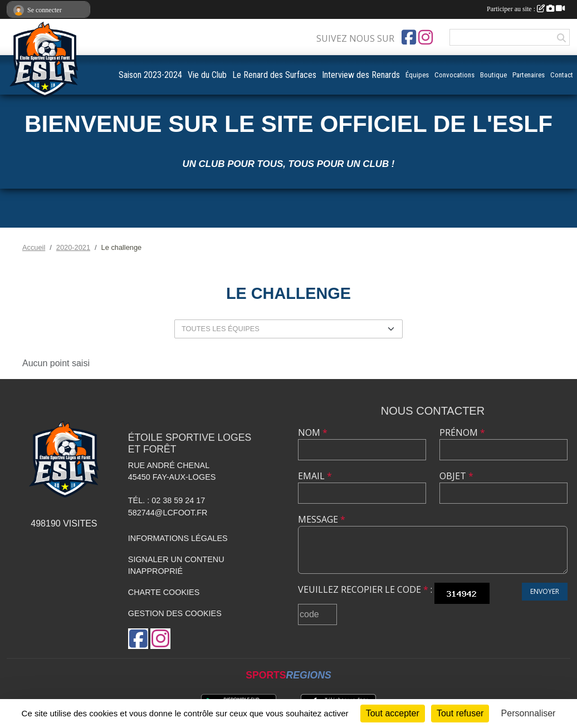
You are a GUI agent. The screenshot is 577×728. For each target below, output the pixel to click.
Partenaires (529, 75)
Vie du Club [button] (207, 75)
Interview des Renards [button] (361, 75)
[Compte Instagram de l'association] (426, 37)
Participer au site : (526, 9)
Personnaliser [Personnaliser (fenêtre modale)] (529, 713)
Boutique (493, 75)
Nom (313, 432)
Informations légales (178, 538)
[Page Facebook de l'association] (409, 37)
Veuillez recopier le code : (365, 589)
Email (315, 476)
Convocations (454, 75)
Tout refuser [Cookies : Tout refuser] (460, 713)
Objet (456, 476)
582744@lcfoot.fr (168, 513)
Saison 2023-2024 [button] (150, 75)
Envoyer (545, 591)
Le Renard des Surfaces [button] (274, 75)
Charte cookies (164, 592)
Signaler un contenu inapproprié (176, 565)
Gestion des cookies (175, 613)
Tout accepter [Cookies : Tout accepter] (393, 713)
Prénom (462, 432)
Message (322, 519)
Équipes (417, 75)
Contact (562, 75)
